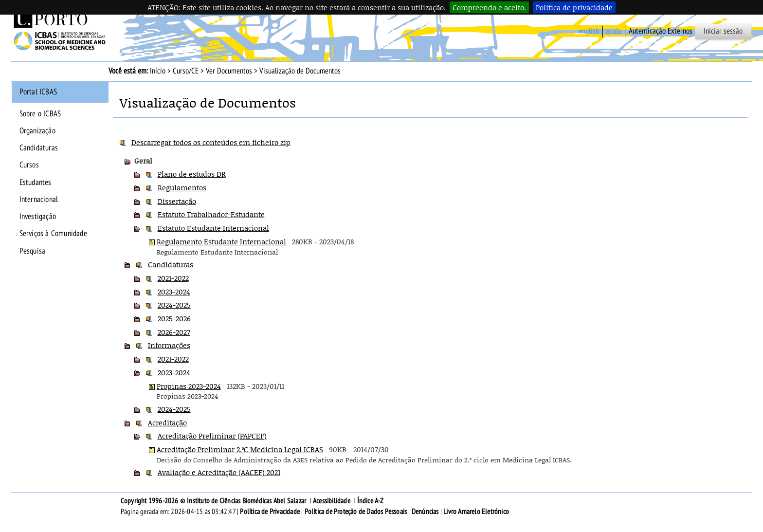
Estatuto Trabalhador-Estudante (211, 214)
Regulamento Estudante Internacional (221, 241)
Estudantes (36, 183)
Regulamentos (182, 187)
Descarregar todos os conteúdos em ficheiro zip (211, 142)
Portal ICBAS (38, 92)
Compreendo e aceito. (489, 7)
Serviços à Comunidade (53, 234)
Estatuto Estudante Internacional (213, 228)
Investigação (38, 217)
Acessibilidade (332, 501)
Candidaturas (39, 148)
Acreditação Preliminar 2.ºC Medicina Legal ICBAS (240, 449)
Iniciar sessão (723, 31)
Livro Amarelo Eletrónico (476, 512)
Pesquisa (33, 251)
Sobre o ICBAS (40, 114)
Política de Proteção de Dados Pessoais (356, 512)
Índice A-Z (371, 501)
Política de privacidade (574, 7)
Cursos (29, 165)
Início (158, 71)
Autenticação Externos (661, 31)
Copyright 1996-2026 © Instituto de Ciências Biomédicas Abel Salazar (214, 501)
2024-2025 (174, 305)
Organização (37, 131)
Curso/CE (186, 71)
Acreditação (167, 422)
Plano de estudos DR (192, 174)
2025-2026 (174, 318)
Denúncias (425, 512)
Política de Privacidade (270, 512)
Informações (169, 345)
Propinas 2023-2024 (189, 386)
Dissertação (177, 201)
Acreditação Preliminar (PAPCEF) (212, 436)
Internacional (39, 200)
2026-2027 (174, 332)
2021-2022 (173, 278)
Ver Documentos (229, 71)
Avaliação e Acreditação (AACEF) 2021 (219, 472)
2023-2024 (174, 292)
